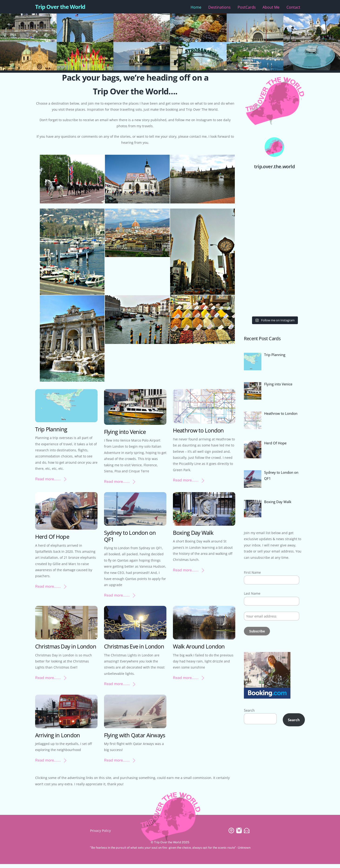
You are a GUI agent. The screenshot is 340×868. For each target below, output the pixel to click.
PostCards (247, 9)
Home (196, 9)
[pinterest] (231, 834)
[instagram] (239, 834)
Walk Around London (199, 650)
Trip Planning (51, 433)
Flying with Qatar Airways (135, 739)
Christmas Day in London (66, 650)
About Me (271, 9)
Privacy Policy (100, 835)
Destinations (219, 9)
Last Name (252, 602)
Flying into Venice (125, 436)
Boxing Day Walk (193, 537)
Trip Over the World (168, 846)
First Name (252, 581)
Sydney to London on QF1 (130, 540)
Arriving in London (58, 739)
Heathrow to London (198, 434)
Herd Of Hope (52, 540)
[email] (247, 834)
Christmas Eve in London (134, 650)
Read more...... (48, 483)
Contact (293, 9)
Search (250, 720)
